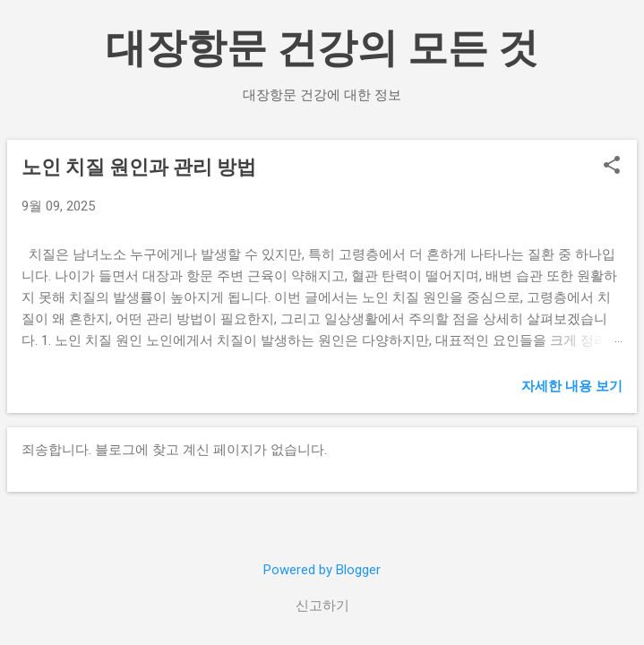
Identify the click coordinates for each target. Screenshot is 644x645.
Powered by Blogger (322, 570)
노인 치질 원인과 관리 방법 (139, 167)
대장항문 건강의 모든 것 (322, 48)
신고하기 (322, 606)
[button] (612, 167)
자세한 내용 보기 (572, 386)
